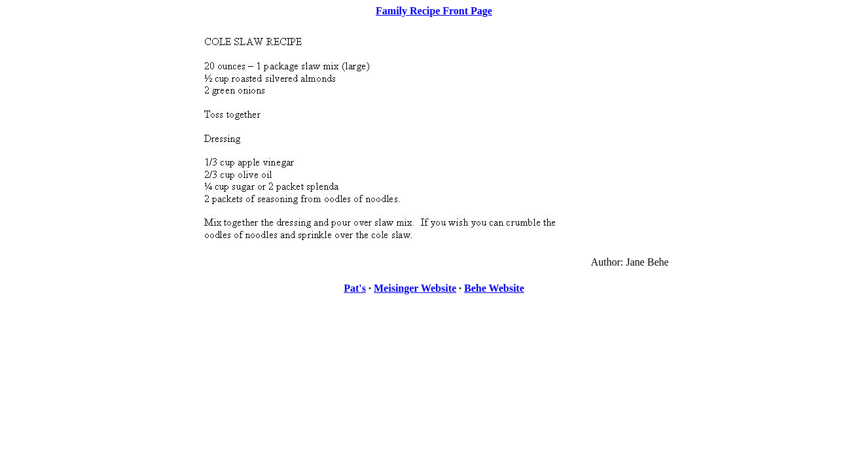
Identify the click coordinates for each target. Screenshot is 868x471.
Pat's (355, 288)
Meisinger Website (415, 288)
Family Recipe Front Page (434, 11)
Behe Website (494, 288)
